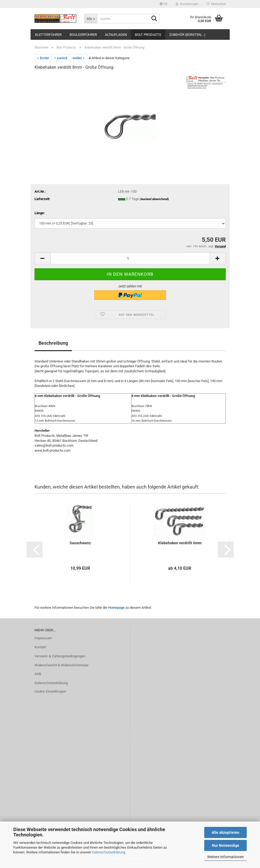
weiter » (79, 58)
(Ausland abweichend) (154, 199)
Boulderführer (83, 35)
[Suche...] (91, 19)
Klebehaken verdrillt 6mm (180, 543)
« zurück (61, 58)
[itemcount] (130, 258)
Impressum (43, 638)
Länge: (40, 213)
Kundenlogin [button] (187, 4)
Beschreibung (53, 343)
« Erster (43, 58)
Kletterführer (48, 35)
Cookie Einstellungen (50, 691)
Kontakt (40, 647)
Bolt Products (148, 35)
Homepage (116, 608)
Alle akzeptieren (225, 832)
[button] (164, 4)
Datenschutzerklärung (108, 852)
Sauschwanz (80, 543)
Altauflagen (116, 35)
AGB (38, 674)
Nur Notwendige (226, 845)
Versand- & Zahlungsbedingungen (60, 656)
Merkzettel (216, 4)
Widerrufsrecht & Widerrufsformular (61, 665)
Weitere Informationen (225, 857)
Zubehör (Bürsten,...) (187, 35)
